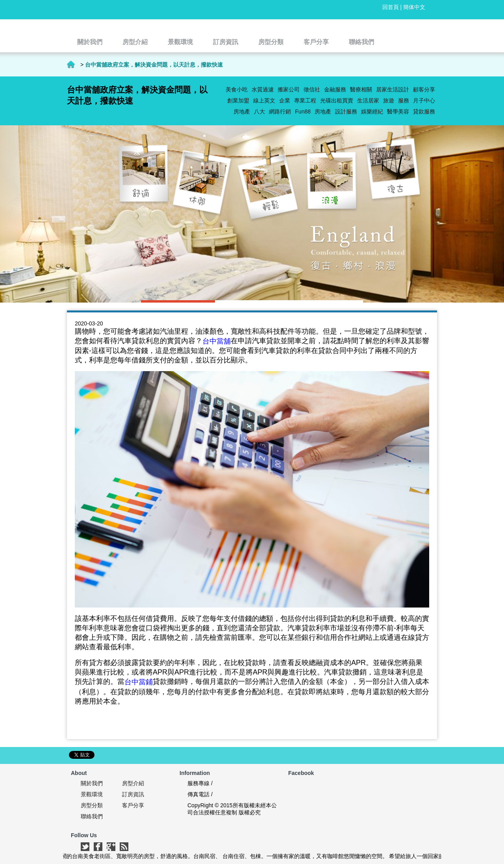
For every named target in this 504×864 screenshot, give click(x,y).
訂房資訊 (133, 794)
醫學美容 (398, 111)
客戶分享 (133, 805)
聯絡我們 (92, 816)
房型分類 (92, 805)
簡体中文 (414, 7)
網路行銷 (280, 111)
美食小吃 (237, 89)
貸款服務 (424, 111)
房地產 (323, 111)
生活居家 (368, 100)
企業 (285, 100)
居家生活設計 (393, 89)
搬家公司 (289, 89)
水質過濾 (263, 89)
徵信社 (312, 89)
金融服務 (335, 89)
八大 (259, 111)
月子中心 (424, 100)
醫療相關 (361, 89)
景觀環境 (92, 794)
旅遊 (389, 100)
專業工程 (305, 100)
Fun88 (303, 111)
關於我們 (92, 783)
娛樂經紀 (372, 111)
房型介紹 (133, 783)
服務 (404, 100)
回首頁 (391, 7)
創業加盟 (238, 100)
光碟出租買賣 (337, 100)
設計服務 (346, 111)
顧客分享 (424, 89)
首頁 (71, 65)
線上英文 (264, 100)
